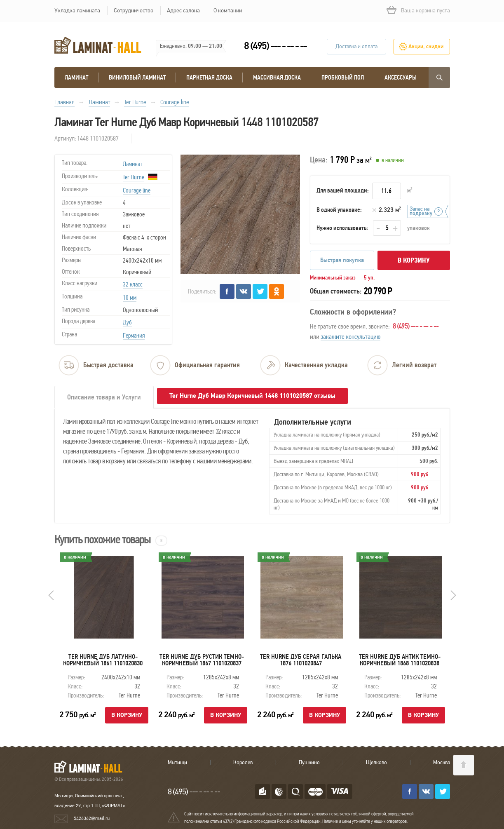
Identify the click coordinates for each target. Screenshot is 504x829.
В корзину (414, 260)
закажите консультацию (350, 337)
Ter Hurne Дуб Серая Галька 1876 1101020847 (301, 660)
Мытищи (177, 763)
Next (453, 595)
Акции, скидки (426, 47)
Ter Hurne (134, 177)
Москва (442, 763)
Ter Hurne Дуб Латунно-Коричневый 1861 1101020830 (103, 660)
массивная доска (277, 77)
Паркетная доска (209, 77)
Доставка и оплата (356, 47)
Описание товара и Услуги (104, 397)
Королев (243, 763)
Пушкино (309, 763)
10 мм (130, 298)
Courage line (137, 190)
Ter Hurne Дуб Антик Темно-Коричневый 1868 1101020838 (399, 660)
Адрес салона (183, 11)
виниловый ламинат (137, 77)
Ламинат (76, 77)
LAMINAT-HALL (93, 766)
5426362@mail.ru (92, 818)
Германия (134, 336)
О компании (228, 11)
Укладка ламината (77, 11)
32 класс (133, 284)
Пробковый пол (343, 77)
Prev (51, 595)
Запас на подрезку (421, 211)
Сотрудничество (134, 11)
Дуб (127, 322)
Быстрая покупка (342, 260)
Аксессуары (401, 77)
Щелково (376, 763)
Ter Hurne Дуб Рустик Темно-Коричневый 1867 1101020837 (202, 660)
